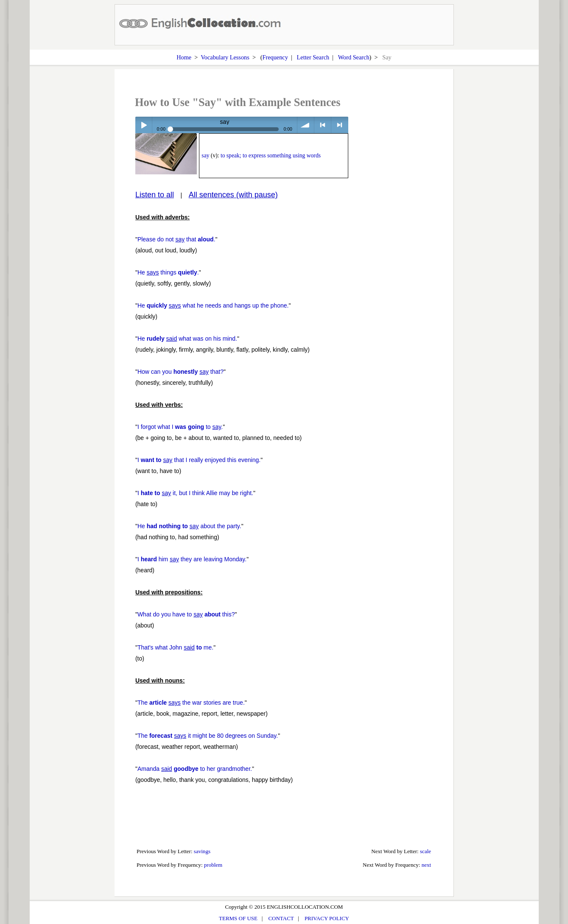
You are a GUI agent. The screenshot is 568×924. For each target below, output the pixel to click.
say (205, 155)
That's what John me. (175, 647)
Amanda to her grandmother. (195, 769)
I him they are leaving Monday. (192, 559)
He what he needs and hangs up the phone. (213, 305)
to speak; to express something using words (271, 155)
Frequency (275, 57)
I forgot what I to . (180, 427)
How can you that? (180, 372)
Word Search (354, 57)
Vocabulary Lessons (225, 57)
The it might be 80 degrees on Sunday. (208, 736)
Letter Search (313, 57)
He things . (168, 272)
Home (184, 57)
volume (306, 125)
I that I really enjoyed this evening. (199, 460)
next (426, 865)
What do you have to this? (186, 614)
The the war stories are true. (191, 703)
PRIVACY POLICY (327, 918)
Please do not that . (176, 239)
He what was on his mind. (187, 339)
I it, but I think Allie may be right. (195, 493)
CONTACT (281, 918)
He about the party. (189, 526)
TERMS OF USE (238, 918)
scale (425, 851)
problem (213, 865)
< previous (323, 125)
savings (202, 851)
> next (340, 125)
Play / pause (144, 125)
